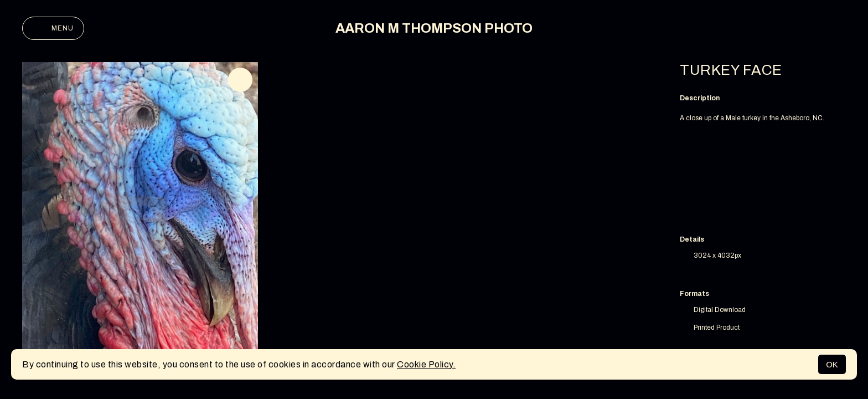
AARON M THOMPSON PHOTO (434, 28)
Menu (53, 28)
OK (832, 364)
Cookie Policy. (426, 364)
